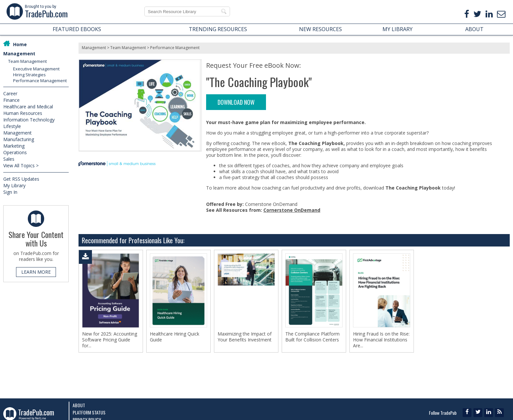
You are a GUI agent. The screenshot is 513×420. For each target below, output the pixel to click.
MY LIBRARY (398, 29)
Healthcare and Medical (28, 107)
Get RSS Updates (21, 179)
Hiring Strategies (29, 75)
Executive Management (36, 69)
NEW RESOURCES (320, 29)
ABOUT (474, 29)
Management (19, 54)
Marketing (14, 146)
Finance (11, 100)
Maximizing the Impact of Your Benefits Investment (245, 337)
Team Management (27, 61)
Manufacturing (19, 139)
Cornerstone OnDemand (292, 210)
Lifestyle (12, 126)
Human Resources (23, 113)
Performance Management (40, 81)
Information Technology (29, 120)
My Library (14, 185)
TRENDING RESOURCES (218, 29)
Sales (9, 159)
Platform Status (89, 412)
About (79, 405)
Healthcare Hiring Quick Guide (175, 337)
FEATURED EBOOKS (77, 29)
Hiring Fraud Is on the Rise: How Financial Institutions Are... (381, 340)
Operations (15, 152)
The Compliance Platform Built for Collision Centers (312, 337)
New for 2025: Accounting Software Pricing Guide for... (110, 340)
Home (20, 44)
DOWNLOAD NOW (236, 102)
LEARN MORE (36, 272)
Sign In (10, 192)
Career (10, 93)
